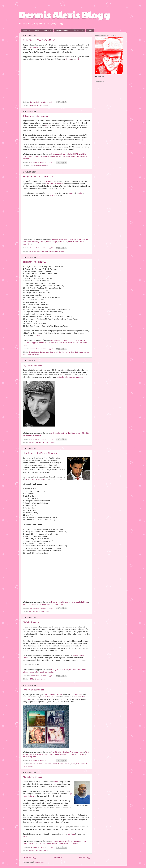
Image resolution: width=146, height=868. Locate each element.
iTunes (68, 59)
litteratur (60, 670)
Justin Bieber (39, 105)
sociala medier (82, 156)
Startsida (27, 30)
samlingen (30, 766)
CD (29, 604)
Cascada (32, 754)
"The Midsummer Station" (53, 695)
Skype (54, 844)
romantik (32, 672)
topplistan (35, 355)
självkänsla (55, 433)
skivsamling (27, 757)
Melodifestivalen (61, 754)
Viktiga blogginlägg (63, 30)
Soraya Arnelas (48, 181)
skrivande (82, 670)
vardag (68, 433)
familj (62, 433)
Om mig (37, 30)
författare (51, 672)
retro (70, 242)
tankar (25, 844)
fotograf (76, 844)
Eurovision (72, 239)
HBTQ (76, 154)
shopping (46, 754)
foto (70, 844)
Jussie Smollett (84, 352)
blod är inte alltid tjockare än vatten (70, 377)
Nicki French (80, 764)
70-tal (65, 242)
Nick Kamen (56, 602)
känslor (74, 433)
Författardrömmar (31, 622)
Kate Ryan (83, 343)
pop (24, 242)
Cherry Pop (60, 479)
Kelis (25, 355)
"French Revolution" (48, 697)
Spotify (77, 59)
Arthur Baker (70, 602)
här (38, 336)
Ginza (35, 479)
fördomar (46, 156)
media (31, 156)
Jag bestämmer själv (32, 365)
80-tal (39, 604)
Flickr (25, 836)
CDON (29, 479)
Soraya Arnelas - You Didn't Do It (38, 177)
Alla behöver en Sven (33, 777)
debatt (73, 156)
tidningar (26, 159)
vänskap (54, 841)
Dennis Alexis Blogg (64, 15)
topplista (35, 343)
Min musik (48, 30)
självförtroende (28, 435)
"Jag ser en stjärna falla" (34, 690)
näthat (48, 126)
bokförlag (43, 672)
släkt (87, 433)
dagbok (83, 841)
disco (60, 242)
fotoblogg (71, 834)
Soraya (54, 242)
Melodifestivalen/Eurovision (38, 251)
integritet (38, 435)
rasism (25, 156)
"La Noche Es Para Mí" (54, 184)
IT (39, 844)
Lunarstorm (33, 844)
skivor (33, 604)
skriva (66, 670)
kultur (70, 154)
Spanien (85, 239)
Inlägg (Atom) (39, 862)
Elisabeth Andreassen (71, 752)
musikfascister (34, 47)
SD (63, 156)
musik (46, 105)
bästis (66, 844)
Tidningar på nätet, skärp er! (36, 116)
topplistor (55, 343)
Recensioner (79, 30)
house (75, 343)
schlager (83, 754)
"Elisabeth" (78, 695)
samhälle (82, 154)
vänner (60, 844)
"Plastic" (53, 195)
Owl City (54, 752)
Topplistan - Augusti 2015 (34, 262)
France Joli (73, 340)
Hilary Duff (74, 352)
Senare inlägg (29, 857)
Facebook (38, 156)
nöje (65, 239)
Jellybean (85, 602)
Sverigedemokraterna (59, 154)
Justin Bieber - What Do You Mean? (39, 40)
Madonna (50, 604)
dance (49, 242)
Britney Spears (45, 343)
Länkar (90, 30)
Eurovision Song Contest (36, 242)
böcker (25, 672)
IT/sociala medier (35, 166)
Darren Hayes (45, 352)
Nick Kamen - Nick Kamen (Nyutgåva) (40, 453)
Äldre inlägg (84, 857)
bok (38, 672)
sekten (56, 782)
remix (25, 345)
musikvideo (27, 244)
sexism (59, 156)
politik (68, 156)
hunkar (31, 105)
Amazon (41, 479)
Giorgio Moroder (57, 340)
